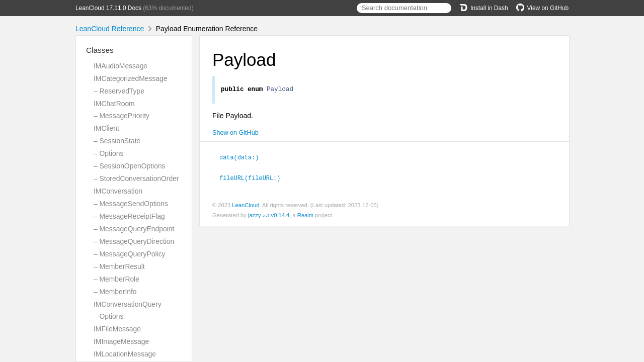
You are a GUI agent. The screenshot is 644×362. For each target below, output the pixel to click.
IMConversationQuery (128, 304)
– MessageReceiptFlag (129, 216)
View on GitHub (542, 8)
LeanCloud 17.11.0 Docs (108, 8)
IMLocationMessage (125, 354)
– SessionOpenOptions (130, 166)
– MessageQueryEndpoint (134, 229)
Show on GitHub (235, 134)
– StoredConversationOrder (136, 178)
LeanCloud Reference (110, 29)
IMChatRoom (114, 104)
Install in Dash (484, 8)
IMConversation (118, 191)
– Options (108, 153)
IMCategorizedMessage (130, 78)
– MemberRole (116, 279)
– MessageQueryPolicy (130, 254)
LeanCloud (246, 206)
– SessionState (117, 141)
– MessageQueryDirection (134, 241)
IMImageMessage (121, 341)
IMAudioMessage (120, 66)
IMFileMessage (117, 329)
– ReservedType (119, 91)
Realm (305, 216)
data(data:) (244, 158)
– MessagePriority (122, 116)
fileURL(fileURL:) (254, 178)
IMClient (106, 128)
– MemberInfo (115, 292)
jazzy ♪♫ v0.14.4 (269, 216)
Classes (100, 50)
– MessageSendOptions (131, 204)
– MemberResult (119, 266)
